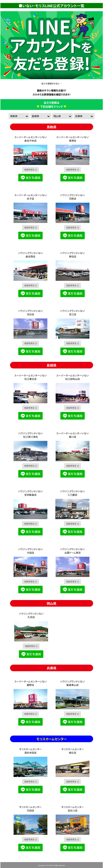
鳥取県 (14, 116)
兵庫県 (79, 116)
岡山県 (57, 116)
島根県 (35, 116)
